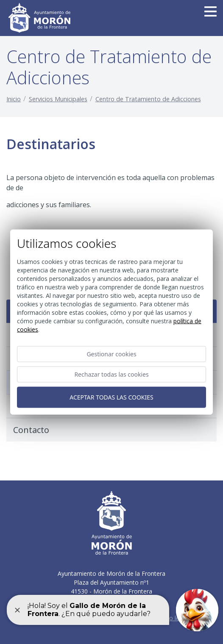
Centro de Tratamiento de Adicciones (148, 99)
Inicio (14, 99)
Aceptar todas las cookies (111, 397)
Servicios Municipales (58, 99)
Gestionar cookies (111, 354)
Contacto (31, 430)
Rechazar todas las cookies (111, 374)
